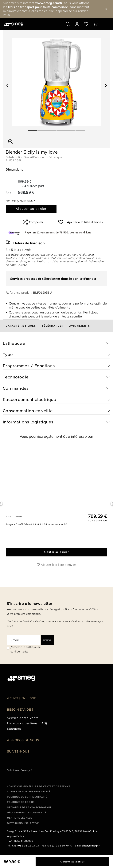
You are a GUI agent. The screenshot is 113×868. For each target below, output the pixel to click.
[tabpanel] (56, 82)
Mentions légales (20, 818)
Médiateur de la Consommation (29, 807)
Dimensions (14, 169)
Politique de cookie (21, 802)
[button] (10, 141)
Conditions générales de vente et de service (39, 786)
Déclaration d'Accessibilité (27, 812)
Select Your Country (18, 770)
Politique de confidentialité (27, 797)
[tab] (21, 326)
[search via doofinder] (68, 24)
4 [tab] (61, 129)
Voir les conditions (80, 232)
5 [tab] (71, 129)
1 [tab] (33, 129)
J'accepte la (26, 649)
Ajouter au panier (31, 209)
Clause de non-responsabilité (28, 791)
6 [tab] (80, 129)
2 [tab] (42, 129)
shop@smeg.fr (91, 846)
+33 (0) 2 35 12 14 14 (26, 846)
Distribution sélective (23, 823)
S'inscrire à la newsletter (29, 603)
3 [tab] (52, 129)
